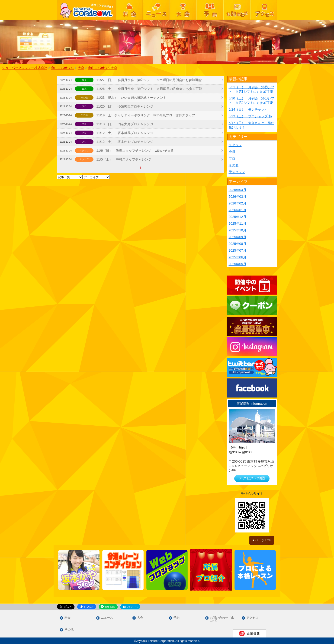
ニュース (107, 618)
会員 (232, 152)
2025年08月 (238, 244)
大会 (140, 618)
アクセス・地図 (252, 478)
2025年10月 (238, 230)
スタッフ (235, 145)
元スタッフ (237, 172)
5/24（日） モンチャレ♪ (247, 109)
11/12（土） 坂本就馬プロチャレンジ (125, 133)
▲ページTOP (262, 540)
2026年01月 (238, 210)
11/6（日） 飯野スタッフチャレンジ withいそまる (135, 151)
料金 (67, 618)
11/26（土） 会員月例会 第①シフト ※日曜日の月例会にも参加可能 (149, 89)
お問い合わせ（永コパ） (222, 619)
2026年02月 (238, 203)
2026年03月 (238, 197)
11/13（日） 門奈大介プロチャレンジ (125, 124)
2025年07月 (238, 250)
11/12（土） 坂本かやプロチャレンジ (125, 142)
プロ (232, 158)
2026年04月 (238, 190)
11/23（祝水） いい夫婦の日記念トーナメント (131, 98)
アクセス (252, 618)
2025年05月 (238, 264)
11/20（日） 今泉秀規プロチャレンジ (125, 106)
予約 (177, 618)
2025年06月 (238, 257)
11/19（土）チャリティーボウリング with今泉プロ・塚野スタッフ (146, 115)
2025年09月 (238, 237)
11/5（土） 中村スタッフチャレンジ (124, 159)
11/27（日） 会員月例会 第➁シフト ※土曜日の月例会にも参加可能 (149, 80)
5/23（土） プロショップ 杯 (250, 116)
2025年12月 (238, 217)
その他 (234, 165)
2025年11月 (238, 223)
